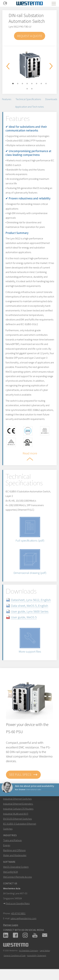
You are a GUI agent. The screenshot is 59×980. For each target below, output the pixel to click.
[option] (29, 65)
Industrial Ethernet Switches (17, 799)
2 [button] (18, 84)
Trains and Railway (13, 840)
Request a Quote (30, 36)
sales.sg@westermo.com (23, 918)
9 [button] (27, 89)
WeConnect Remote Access (17, 877)
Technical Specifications (28, 99)
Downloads (51, 99)
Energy (7, 845)
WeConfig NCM (10, 872)
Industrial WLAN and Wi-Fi (16, 814)
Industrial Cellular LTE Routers (18, 809)
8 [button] (46, 84)
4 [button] (27, 84)
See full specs (23, 775)
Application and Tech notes (29, 107)
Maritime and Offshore (14, 850)
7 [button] (41, 84)
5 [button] (32, 84)
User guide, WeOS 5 (24, 617)
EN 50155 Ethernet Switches (17, 819)
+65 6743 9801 (18, 913)
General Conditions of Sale (15, 956)
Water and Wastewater (15, 855)
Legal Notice (45, 951)
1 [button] (13, 84)
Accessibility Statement (37, 956)
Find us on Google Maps (18, 903)
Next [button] (51, 66)
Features (7, 99)
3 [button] (22, 84)
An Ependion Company (29, 951)
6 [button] (37, 84)
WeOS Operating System (16, 867)
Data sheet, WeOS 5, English (30, 606)
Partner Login (11, 925)
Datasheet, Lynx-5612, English (31, 600)
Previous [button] (8, 66)
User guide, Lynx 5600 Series (30, 611)
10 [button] (32, 89)
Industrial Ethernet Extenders (18, 804)
